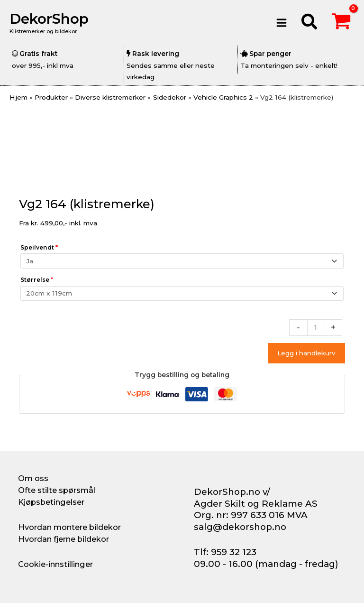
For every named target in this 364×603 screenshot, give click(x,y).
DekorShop (49, 19)
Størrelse (37, 280)
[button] (310, 23)
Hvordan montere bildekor (69, 527)
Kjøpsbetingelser (51, 502)
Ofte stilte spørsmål (57, 490)
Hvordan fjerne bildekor (64, 539)
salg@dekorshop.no (240, 527)
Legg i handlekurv (306, 353)
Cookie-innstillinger (55, 564)
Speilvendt (39, 247)
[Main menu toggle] (282, 23)
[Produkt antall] (316, 328)
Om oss (33, 478)
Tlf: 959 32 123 (225, 552)
